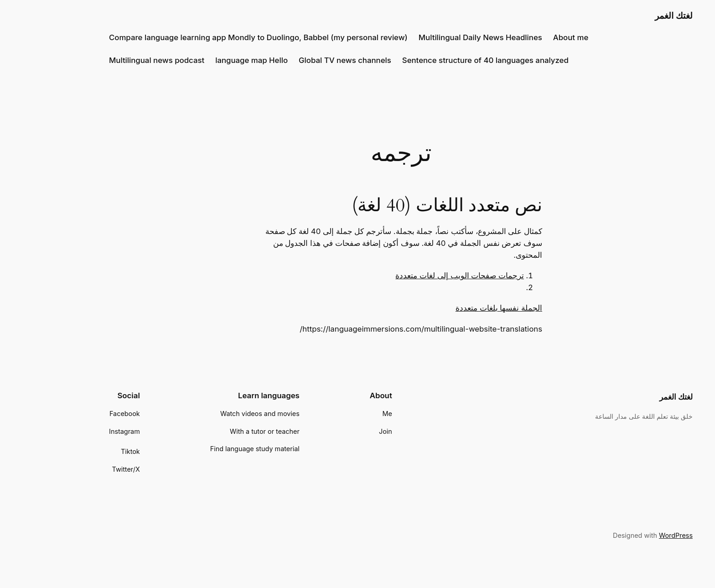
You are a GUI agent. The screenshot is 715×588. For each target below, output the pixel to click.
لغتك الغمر (630, 16)
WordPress (632, 535)
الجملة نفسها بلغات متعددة (456, 308)
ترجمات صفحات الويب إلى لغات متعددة (416, 276)
